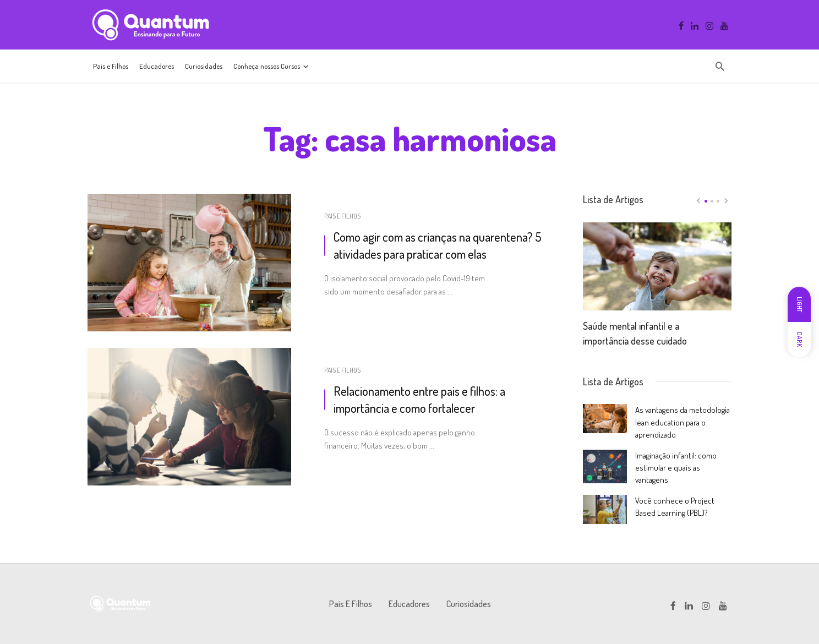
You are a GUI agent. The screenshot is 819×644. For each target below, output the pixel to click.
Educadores (157, 66)
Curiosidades (204, 66)
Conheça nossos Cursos (267, 66)
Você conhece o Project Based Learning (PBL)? (675, 507)
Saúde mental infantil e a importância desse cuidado (635, 333)
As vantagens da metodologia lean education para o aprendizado (682, 422)
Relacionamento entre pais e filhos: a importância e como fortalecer (419, 399)
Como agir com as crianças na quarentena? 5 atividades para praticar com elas (437, 245)
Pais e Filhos (111, 66)
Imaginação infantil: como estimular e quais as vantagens (676, 468)
